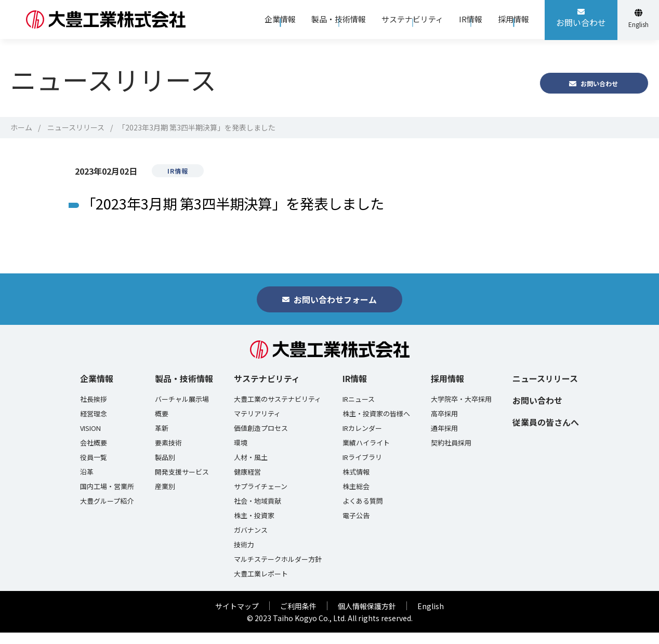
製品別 (165, 469)
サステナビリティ (267, 390)
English (431, 617)
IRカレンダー (362, 440)
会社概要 (94, 454)
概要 (162, 425)
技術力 (244, 556)
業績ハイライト (366, 454)
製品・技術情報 (184, 390)
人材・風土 (251, 469)
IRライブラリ (362, 469)
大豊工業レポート (261, 585)
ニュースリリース (76, 127)
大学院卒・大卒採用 (461, 411)
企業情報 (97, 390)
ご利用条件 (298, 617)
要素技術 (168, 454)
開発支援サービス (182, 483)
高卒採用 (444, 425)
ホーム (21, 127)
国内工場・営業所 (107, 498)
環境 (241, 454)
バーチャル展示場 (182, 411)
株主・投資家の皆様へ (376, 425)
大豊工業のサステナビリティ (278, 411)
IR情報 (355, 390)
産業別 (165, 498)
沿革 (87, 483)
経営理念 (94, 425)
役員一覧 (94, 469)
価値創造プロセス (261, 440)
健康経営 (247, 483)
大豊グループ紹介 (107, 512)
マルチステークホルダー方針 (278, 571)
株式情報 (356, 483)
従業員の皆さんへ (546, 433)
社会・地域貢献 (258, 512)
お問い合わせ (537, 412)
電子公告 (356, 527)
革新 (162, 440)
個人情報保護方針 (367, 617)
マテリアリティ (257, 425)
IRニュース (359, 411)
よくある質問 (363, 512)
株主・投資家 (254, 527)
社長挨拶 (94, 411)
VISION (90, 440)
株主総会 (356, 498)
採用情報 (447, 390)
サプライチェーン (261, 498)
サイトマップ (237, 617)
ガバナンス (251, 542)
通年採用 (444, 440)
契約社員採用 (451, 454)
